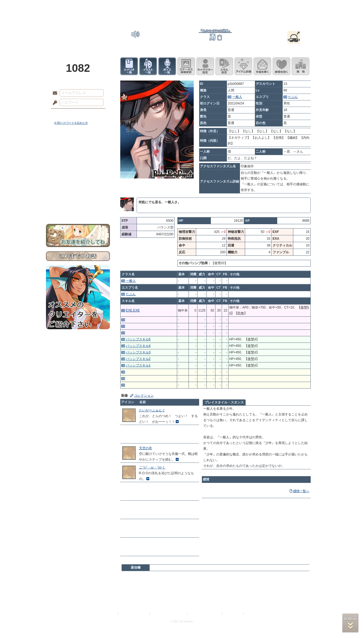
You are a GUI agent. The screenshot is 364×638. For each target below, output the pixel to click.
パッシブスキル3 (138, 352)
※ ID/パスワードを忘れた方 (71, 123)
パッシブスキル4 (138, 346)
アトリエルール (78, 182)
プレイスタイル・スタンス (224, 402)
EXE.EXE (133, 310)
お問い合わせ (78, 207)
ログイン (65, 114)
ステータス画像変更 (186, 66)
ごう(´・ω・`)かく (152, 467)
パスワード (54, 103)
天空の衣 (146, 448)
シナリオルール (78, 176)
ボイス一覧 (167, 66)
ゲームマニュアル (78, 167)
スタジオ (221, 7)
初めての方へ (78, 197)
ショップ (259, 7)
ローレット (143, 7)
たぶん (293, 97)
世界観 (78, 148)
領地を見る (300, 66)
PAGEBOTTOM (350, 623)
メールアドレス (54, 93)
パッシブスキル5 (138, 339)
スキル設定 (224, 66)
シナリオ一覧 (129, 66)
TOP (66, 7)
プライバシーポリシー (134, 614)
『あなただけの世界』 (215, 31)
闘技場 (298, 7)
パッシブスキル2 (138, 359)
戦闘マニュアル (78, 189)
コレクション (144, 396)
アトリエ (182, 7)
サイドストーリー (78, 158)
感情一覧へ (301, 491)
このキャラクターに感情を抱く (281, 66)
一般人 (237, 97)
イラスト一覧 (148, 66)
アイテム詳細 (243, 66)
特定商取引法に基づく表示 (169, 614)
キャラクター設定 (205, 66)
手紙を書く (262, 66)
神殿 (105, 7)
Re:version (253, 614)
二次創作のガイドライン (205, 614)
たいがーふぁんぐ (152, 410)
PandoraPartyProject (78, 30)
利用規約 (110, 614)
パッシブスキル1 (138, 365)
